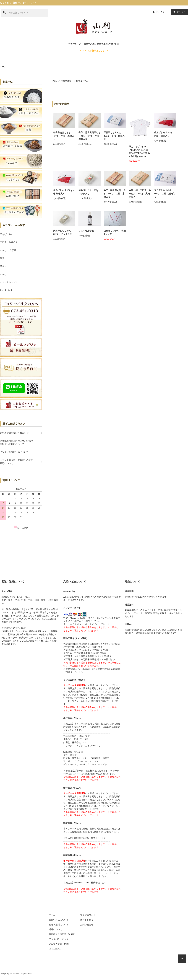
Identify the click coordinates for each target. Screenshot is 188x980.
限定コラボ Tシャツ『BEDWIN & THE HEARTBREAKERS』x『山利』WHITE (140, 152)
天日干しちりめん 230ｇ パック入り (63, 232)
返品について (55, 929)
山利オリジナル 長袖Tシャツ (115, 232)
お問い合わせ (87, 925)
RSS (51, 949)
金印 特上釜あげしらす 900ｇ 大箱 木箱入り (115, 194)
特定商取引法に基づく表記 (62, 934)
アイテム (179, 12)
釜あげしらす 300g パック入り (89, 192)
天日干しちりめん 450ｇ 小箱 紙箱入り (114, 136)
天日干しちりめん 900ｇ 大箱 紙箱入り (165, 194)
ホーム (3, 67)
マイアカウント (88, 915)
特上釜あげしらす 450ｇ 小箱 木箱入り (64, 136)
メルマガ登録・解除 (59, 944)
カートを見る (87, 920)
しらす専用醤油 (86, 231)
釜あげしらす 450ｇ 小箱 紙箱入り (64, 192)
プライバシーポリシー (60, 939)
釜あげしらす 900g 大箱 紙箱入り (164, 134)
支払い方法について (59, 920)
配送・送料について (59, 925)
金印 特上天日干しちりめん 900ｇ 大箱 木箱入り (140, 194)
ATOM (57, 949)
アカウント (162, 12)
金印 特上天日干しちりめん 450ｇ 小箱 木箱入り (90, 136)
